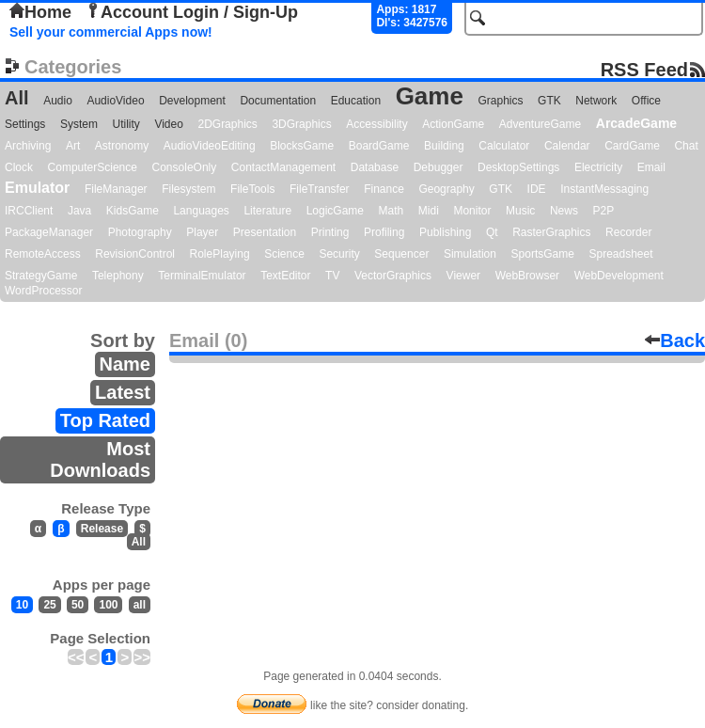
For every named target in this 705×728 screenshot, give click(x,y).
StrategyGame (41, 276)
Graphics (500, 101)
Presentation (265, 232)
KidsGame (133, 211)
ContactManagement (283, 167)
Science (284, 254)
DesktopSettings (518, 167)
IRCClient (29, 211)
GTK (549, 101)
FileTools (252, 189)
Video (168, 124)
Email (651, 167)
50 (78, 605)
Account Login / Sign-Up (192, 12)
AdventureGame (540, 124)
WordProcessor (43, 291)
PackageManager (49, 232)
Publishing (445, 232)
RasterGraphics (551, 232)
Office (646, 101)
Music (520, 211)
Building (444, 146)
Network (596, 101)
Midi (429, 211)
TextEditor (285, 276)
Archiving (28, 146)
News (564, 211)
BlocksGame (302, 146)
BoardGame (379, 146)
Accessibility (376, 124)
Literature (267, 211)
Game (430, 96)
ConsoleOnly (185, 167)
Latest (123, 392)
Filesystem (188, 189)
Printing (330, 232)
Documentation (278, 101)
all (140, 605)
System (79, 124)
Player (202, 232)
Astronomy (122, 146)
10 (22, 605)
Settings (25, 124)
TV (332, 276)
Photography (140, 232)
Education (356, 101)
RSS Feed (644, 69)
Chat (686, 146)
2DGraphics (227, 124)
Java (79, 211)
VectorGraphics (393, 276)
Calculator (504, 146)
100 (108, 605)
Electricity (598, 167)
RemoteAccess (43, 254)
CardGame (632, 146)
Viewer (463, 276)
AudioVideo (115, 101)
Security (339, 254)
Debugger (439, 167)
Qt (492, 232)
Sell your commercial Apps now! (111, 32)
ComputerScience (93, 167)
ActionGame (453, 124)
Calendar (567, 146)
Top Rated (105, 420)
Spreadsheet (620, 254)
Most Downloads (100, 459)
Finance (384, 189)
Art (73, 146)
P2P (603, 211)
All (17, 98)
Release (102, 529)
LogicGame (335, 211)
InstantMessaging (604, 189)
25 (49, 605)
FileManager (116, 189)
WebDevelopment (619, 276)
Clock (19, 167)
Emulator (37, 188)
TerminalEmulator (202, 276)
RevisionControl (135, 254)
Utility (126, 124)
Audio (58, 101)
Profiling (384, 232)
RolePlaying (220, 254)
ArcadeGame (636, 123)
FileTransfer (320, 189)
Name (125, 364)
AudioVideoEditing (210, 146)
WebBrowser (527, 276)
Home (40, 12)
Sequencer (401, 254)
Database (375, 167)
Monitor (472, 211)
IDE (537, 189)
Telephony (118, 276)
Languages (201, 211)
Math (392, 211)
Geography (446, 189)
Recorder (628, 232)
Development (192, 101)
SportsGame (543, 254)
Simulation (470, 254)
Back (675, 340)
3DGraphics (301, 124)
